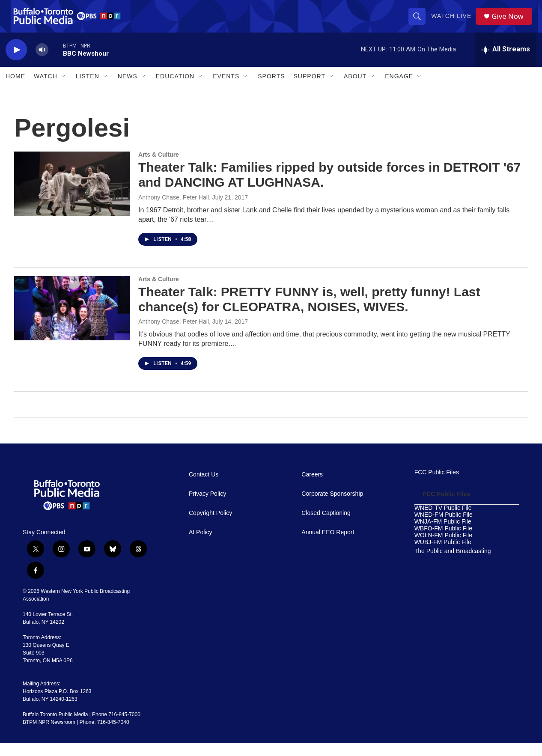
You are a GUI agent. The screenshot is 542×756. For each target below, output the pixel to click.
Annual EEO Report (328, 545)
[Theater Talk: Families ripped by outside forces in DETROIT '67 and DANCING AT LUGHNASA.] (72, 196)
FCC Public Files (437, 485)
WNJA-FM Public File (443, 534)
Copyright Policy (210, 526)
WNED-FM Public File (444, 528)
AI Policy (200, 545)
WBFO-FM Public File (443, 541)
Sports (271, 89)
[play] (16, 62)
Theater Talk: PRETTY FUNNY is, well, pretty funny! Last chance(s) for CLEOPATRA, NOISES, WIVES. (309, 312)
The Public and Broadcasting (453, 564)
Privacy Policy (207, 507)
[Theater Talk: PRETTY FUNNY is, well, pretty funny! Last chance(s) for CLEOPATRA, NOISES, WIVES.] (72, 321)
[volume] (42, 62)
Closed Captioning (326, 526)
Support (310, 89)
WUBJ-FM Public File (443, 555)
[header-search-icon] (419, 22)
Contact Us (204, 487)
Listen (88, 89)
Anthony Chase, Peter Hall (174, 210)
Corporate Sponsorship (332, 507)
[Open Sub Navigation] (64, 89)
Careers (312, 487)
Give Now (511, 22)
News (128, 89)
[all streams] (506, 62)
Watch (46, 89)
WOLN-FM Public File (443, 548)
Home (15, 89)
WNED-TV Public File (443, 521)
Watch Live (453, 22)
